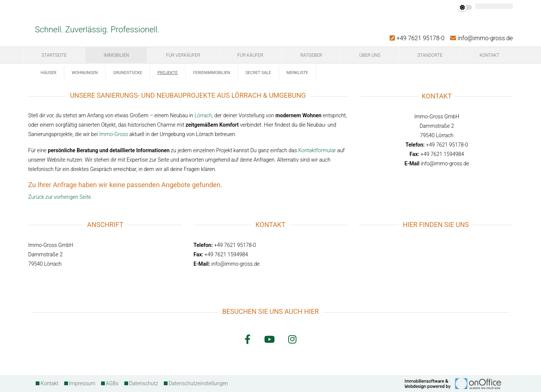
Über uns (370, 55)
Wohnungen (85, 73)
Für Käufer (250, 55)
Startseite (54, 55)
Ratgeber (311, 55)
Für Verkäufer (183, 55)
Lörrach (203, 115)
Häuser (48, 73)
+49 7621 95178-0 (417, 38)
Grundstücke (128, 73)
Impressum (82, 383)
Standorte (430, 55)
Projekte (167, 73)
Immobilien (116, 55)
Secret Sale (258, 73)
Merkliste (298, 73)
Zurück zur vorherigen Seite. (60, 197)
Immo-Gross (114, 134)
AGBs (112, 383)
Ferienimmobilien (212, 73)
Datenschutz (144, 383)
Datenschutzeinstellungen (198, 383)
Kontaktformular (317, 150)
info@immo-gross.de (481, 38)
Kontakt (489, 55)
